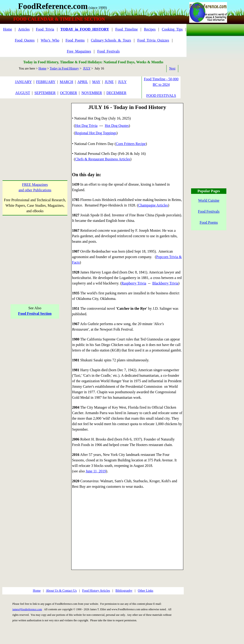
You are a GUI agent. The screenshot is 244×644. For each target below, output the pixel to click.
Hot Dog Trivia (86, 126)
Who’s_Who (50, 40)
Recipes (150, 29)
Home (7, 29)
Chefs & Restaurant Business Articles (103, 159)
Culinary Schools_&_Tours (111, 40)
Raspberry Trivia (134, 283)
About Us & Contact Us (61, 591)
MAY (96, 82)
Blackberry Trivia (165, 283)
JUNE (109, 82)
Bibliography (124, 591)
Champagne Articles (153, 205)
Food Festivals (209, 211)
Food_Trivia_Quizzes (153, 40)
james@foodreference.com (27, 609)
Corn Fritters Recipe (131, 144)
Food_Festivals (109, 51)
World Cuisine (209, 200)
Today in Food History (64, 68)
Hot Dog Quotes (117, 126)
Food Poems (209, 222)
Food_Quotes (25, 40)
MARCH (67, 82)
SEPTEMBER (45, 93)
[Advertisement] (35, 132)
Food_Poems (75, 40)
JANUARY (23, 82)
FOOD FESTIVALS (161, 96)
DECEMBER (116, 93)
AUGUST (23, 93)
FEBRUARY (46, 82)
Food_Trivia (45, 29)
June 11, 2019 (96, 471)
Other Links (146, 591)
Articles (24, 29)
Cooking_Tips (172, 29)
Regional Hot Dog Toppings (96, 133)
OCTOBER (69, 93)
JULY (87, 68)
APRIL (83, 82)
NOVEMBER (92, 93)
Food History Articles (96, 591)
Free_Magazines (79, 51)
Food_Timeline (126, 29)
